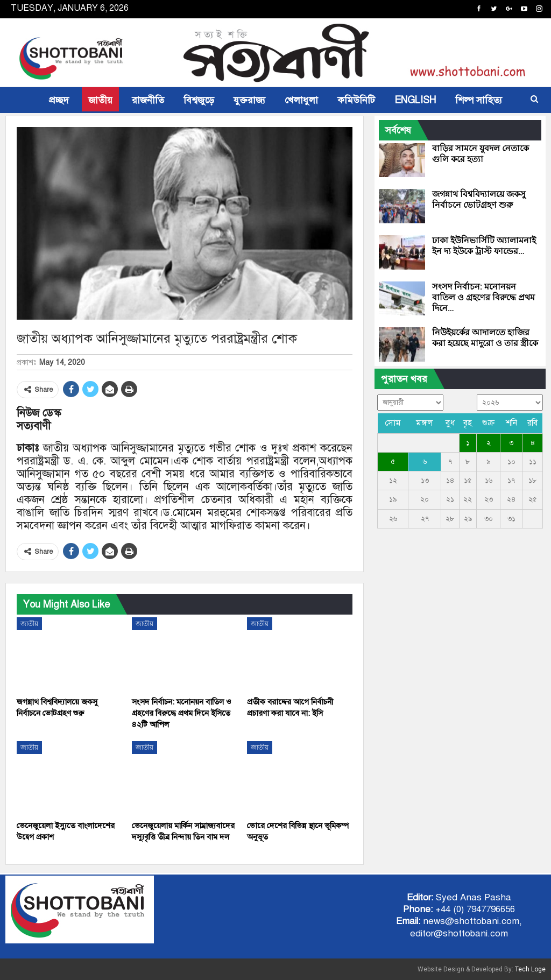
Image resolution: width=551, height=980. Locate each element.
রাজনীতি (148, 100)
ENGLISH (415, 100)
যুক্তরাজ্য (249, 100)
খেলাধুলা (301, 100)
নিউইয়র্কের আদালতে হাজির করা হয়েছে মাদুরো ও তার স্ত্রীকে (485, 338)
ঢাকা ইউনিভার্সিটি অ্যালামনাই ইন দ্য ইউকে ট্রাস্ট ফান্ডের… (484, 246)
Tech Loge (530, 969)
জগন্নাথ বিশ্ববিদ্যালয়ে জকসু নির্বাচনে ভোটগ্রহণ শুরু (479, 199)
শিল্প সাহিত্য (479, 100)
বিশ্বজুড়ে (199, 100)
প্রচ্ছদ (59, 100)
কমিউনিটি (356, 100)
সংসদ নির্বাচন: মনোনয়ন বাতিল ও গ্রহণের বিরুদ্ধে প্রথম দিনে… (483, 297)
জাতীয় (100, 100)
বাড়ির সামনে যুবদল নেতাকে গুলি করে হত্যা (481, 154)
